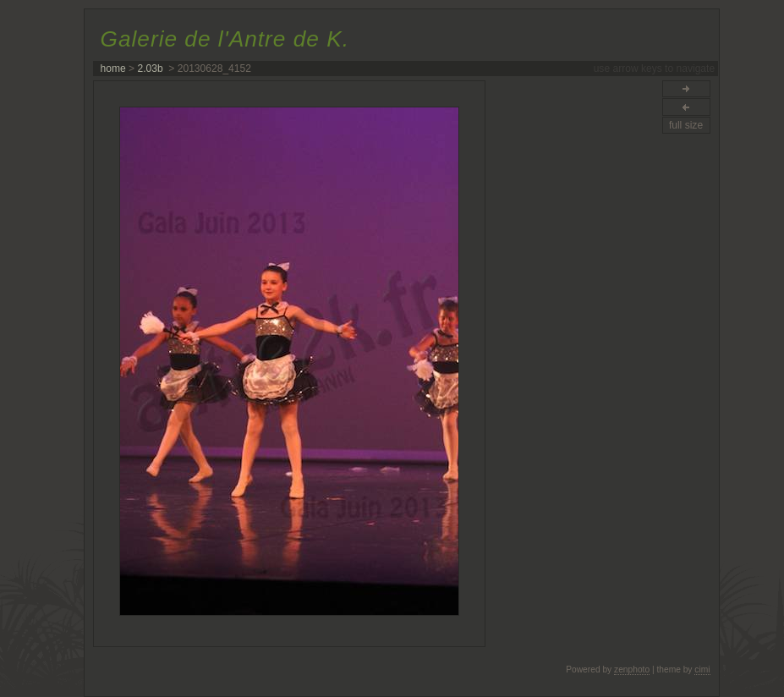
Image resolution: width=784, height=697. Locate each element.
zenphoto (632, 670)
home (113, 69)
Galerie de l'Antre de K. (225, 39)
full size (686, 125)
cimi (702, 670)
